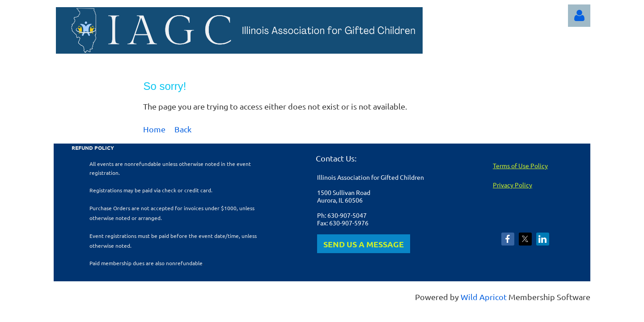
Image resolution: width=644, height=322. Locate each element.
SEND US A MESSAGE (364, 244)
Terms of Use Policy (520, 165)
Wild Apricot (484, 297)
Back (183, 129)
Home (154, 129)
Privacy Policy (513, 185)
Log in (579, 16)
